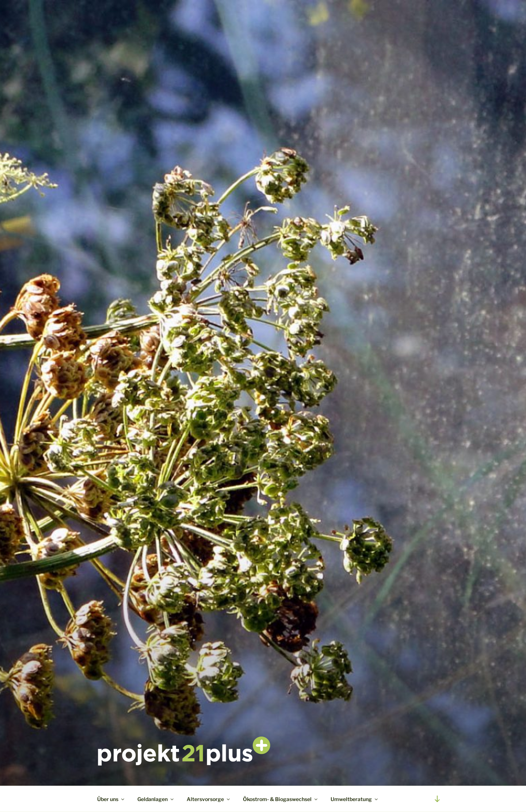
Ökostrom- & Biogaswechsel (281, 799)
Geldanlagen (156, 799)
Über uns (111, 799)
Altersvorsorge (209, 799)
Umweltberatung (355, 799)
